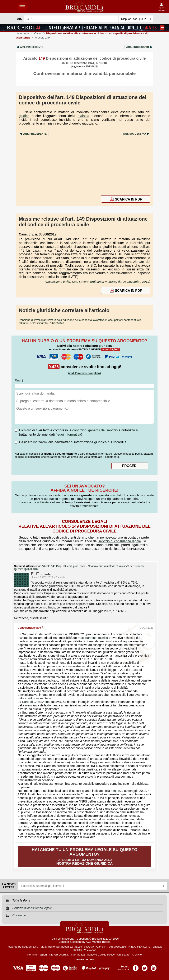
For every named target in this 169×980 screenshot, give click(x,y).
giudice (24, 116)
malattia (83, 116)
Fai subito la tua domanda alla (84, 856)
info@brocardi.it (59, 955)
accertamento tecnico (93, 638)
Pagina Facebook (136, 967)
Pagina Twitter (145, 967)
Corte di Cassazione (36, 702)
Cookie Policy (106, 955)
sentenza (117, 791)
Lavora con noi (84, 959)
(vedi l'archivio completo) (84, 373)
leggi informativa (69, 434)
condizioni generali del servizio (95, 430)
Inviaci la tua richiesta (34, 502)
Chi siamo (123, 955)
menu (22, 7)
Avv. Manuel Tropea (98, 942)
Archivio (137, 955)
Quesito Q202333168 (27, 569)
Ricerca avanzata (158, 19)
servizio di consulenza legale (120, 541)
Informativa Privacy (83, 955)
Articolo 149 (42, 38)
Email (19, 381)
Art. (32, 47)
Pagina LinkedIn (154, 967)
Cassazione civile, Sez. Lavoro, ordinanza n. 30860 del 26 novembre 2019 (98, 282)
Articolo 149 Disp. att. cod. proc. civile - (93, 566)
